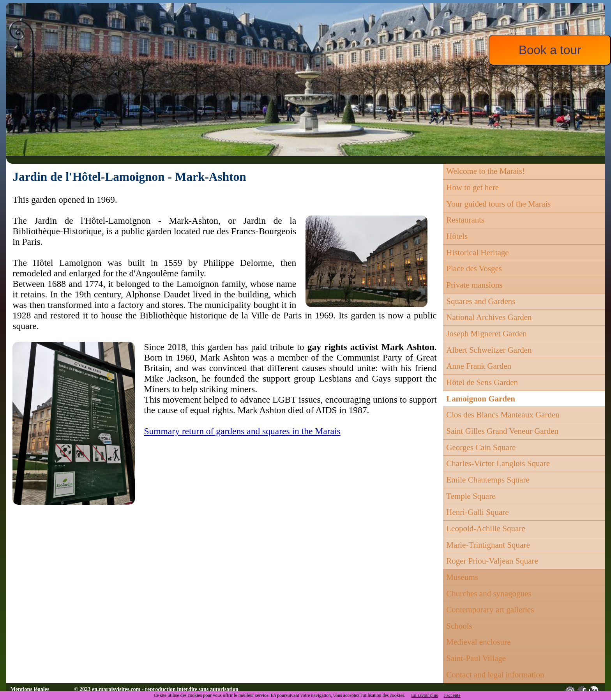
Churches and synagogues (489, 594)
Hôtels (457, 236)
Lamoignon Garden (481, 399)
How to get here (472, 187)
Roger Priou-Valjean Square (492, 561)
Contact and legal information (495, 675)
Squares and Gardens (481, 301)
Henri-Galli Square (477, 512)
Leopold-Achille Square (486, 529)
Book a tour (550, 50)
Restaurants (465, 220)
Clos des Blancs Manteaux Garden (503, 415)
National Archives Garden (489, 317)
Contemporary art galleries (490, 610)
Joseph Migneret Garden (486, 334)
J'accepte (452, 695)
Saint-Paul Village (476, 658)
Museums (462, 577)
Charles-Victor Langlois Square (498, 463)
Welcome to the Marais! (486, 171)
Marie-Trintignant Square (488, 545)
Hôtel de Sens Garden (482, 382)
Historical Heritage (477, 253)
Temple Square (471, 496)
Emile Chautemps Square (488, 480)
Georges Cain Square (481, 447)
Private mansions (474, 285)
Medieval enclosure (478, 642)
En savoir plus (425, 695)
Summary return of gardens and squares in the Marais (242, 431)
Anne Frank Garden (479, 366)
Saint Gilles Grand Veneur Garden (502, 431)
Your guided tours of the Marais (498, 204)
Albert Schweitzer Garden (489, 350)
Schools (459, 626)
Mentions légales (30, 689)
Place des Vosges (474, 269)
